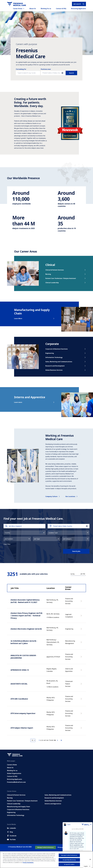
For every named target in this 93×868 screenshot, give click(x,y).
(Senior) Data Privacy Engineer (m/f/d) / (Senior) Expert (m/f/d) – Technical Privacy (26, 616)
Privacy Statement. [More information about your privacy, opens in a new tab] (28, 862)
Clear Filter (7, 544)
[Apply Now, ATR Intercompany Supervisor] (82, 714)
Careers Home (12, 765)
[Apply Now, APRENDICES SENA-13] (82, 671)
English (86, 866)
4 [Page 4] (44, 740)
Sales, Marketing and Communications (66, 362)
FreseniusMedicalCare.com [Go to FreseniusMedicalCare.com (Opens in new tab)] (16, 782)
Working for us (46, 9)
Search (71, 73)
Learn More (34, 318)
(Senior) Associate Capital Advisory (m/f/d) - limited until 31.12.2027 (25, 601)
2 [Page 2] (41, 740)
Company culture (53, 496)
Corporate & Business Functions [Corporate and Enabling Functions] (18, 809)
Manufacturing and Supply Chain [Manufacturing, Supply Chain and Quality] (19, 807)
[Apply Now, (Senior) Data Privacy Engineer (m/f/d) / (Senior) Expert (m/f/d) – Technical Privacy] (82, 616)
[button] (62, 73)
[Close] (90, 859)
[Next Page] (58, 740)
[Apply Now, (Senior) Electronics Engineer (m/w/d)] (82, 630)
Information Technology (66, 357)
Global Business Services (66, 370)
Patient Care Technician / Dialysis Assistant (66, 278)
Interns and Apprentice (53, 804)
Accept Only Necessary (69, 860)
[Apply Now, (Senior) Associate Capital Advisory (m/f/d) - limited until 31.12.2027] (82, 602)
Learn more (34, 402)
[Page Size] (33, 740)
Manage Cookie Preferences (45, 847)
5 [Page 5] (46, 740)
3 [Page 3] (43, 740)
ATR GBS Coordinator (19, 699)
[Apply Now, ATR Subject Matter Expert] (82, 729)
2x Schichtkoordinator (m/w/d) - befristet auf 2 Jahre (24, 642)
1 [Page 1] (39, 740)
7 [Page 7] (49, 740)
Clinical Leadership (66, 283)
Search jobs (76, 551)
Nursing (66, 274)
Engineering (66, 353)
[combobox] (51, 73)
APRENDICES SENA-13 (20, 670)
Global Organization (14, 773)
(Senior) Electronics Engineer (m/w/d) (26, 629)
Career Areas (19, 9)
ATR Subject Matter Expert (22, 728)
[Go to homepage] (17, 4)
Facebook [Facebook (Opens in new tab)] (12, 836)
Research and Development (66, 366)
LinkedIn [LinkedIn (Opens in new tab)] (11, 828)
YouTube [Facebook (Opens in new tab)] (11, 839)
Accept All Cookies (69, 864)
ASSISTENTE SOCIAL (19, 684)
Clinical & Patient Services (66, 270)
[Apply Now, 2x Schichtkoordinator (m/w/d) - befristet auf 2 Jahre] (82, 643)
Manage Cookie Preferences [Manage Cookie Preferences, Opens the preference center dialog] (69, 855)
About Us (33, 9)
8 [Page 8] (51, 740)
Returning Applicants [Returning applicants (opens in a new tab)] (78, 9)
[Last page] (61, 740)
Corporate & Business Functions (66, 349)
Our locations (72, 496)
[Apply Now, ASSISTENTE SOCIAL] (82, 685)
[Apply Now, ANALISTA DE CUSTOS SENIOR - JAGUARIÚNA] (82, 658)
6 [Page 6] (48, 740)
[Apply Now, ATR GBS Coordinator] (82, 700)
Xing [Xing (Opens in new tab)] (10, 832)
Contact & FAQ (61, 9)
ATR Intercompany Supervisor (23, 713)
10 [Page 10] (55, 740)
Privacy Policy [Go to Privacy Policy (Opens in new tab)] (62, 847)
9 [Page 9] (53, 740)
